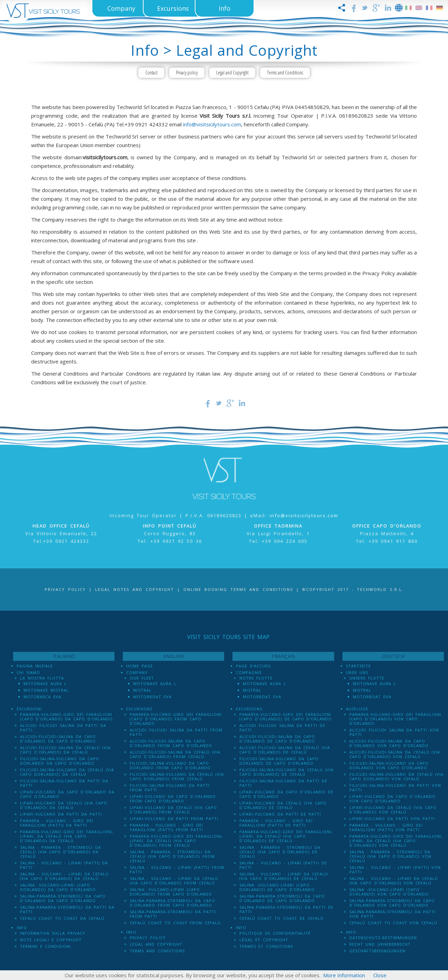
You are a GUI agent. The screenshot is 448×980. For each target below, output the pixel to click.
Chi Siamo (28, 672)
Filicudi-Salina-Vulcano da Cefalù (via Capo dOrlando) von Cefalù (396, 776)
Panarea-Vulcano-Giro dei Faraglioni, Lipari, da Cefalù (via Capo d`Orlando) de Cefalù (286, 836)
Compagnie (249, 672)
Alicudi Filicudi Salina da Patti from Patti (176, 732)
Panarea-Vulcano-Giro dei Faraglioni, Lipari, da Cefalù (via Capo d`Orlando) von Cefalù (396, 841)
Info (22, 928)
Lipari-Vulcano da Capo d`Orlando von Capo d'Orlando (392, 799)
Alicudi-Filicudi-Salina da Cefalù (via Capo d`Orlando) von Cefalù (395, 754)
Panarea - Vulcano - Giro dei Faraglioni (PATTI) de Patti (276, 823)
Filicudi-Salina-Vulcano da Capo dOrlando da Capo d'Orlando (60, 761)
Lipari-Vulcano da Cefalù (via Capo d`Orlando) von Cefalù (393, 810)
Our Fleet (142, 678)
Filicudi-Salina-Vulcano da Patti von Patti (395, 788)
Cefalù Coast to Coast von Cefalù (393, 923)
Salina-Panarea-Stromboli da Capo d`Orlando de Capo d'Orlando (282, 898)
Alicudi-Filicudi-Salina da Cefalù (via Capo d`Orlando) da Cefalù (65, 750)
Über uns (357, 672)
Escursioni (29, 709)
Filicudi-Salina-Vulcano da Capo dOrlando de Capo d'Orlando (279, 761)
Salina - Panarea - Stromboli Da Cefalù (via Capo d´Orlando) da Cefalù (61, 852)
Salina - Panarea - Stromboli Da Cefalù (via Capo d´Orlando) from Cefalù (172, 856)
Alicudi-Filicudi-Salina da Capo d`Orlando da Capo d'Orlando (58, 739)
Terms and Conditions (285, 73)
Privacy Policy (65, 589)
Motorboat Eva (152, 697)
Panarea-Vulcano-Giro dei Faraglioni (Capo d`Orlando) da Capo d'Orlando (66, 717)
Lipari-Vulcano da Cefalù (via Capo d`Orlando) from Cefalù (173, 810)
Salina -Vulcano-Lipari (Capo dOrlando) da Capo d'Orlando (58, 887)
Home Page (140, 666)
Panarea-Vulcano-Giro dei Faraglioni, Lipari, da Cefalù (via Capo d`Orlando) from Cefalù (176, 841)
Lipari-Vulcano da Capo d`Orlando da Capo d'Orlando (67, 794)
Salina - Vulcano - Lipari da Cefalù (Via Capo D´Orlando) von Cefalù (394, 881)
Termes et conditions (266, 946)
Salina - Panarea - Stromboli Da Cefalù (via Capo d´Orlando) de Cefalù (280, 852)
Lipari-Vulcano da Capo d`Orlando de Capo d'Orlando (286, 794)
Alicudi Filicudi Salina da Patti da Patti (63, 728)
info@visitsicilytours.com (212, 124)
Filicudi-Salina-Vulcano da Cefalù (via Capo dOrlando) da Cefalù (67, 772)
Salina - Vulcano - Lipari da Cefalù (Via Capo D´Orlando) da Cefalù (64, 876)
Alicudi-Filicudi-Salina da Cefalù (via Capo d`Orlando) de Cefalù (285, 750)
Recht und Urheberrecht (380, 944)
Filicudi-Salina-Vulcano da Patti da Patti (64, 783)
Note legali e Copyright (51, 940)
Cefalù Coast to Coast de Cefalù (281, 918)
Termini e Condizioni (45, 946)
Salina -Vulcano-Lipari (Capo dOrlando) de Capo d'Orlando (277, 887)
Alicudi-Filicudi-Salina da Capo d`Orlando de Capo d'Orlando (277, 739)
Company (137, 672)
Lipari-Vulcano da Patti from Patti (174, 819)
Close (380, 975)
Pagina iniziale (35, 666)
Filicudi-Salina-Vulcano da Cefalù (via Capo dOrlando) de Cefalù (286, 772)
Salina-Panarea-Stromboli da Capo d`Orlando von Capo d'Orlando (392, 903)
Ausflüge (357, 709)
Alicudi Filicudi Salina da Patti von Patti (394, 732)
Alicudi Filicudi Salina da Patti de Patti (282, 728)
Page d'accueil (254, 666)
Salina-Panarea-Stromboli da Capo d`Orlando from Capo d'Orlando (172, 903)
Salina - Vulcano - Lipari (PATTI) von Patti (395, 870)
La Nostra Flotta (42, 678)
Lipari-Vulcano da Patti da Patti (61, 814)
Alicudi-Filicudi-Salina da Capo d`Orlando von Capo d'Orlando (389, 743)
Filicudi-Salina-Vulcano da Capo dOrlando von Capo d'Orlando (389, 765)
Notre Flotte (256, 678)
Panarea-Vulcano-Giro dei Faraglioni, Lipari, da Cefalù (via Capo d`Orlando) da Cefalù (67, 836)
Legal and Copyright (232, 73)
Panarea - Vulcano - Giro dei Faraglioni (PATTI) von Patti (386, 827)
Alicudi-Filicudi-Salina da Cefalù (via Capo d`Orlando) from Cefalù (175, 754)
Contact (151, 73)
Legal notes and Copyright (135, 589)
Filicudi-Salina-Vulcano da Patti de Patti (283, 783)
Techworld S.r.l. (380, 589)
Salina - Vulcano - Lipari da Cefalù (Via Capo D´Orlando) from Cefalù (174, 881)
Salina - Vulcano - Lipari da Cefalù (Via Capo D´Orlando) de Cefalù (284, 876)
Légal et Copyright (264, 940)
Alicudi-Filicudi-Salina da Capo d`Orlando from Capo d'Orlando (171, 743)
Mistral (142, 690)
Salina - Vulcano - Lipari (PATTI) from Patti (177, 870)
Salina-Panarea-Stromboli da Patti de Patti (286, 909)
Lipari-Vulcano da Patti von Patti (392, 819)
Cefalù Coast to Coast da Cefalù (62, 918)
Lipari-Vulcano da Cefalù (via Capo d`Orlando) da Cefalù (64, 805)
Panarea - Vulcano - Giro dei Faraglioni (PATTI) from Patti (166, 827)
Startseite (358, 666)
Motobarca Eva (42, 697)
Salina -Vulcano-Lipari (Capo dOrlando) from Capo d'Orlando (171, 892)
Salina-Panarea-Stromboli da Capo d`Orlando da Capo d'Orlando (63, 898)
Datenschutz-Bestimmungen (383, 938)
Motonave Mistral (46, 690)
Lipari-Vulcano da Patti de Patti (280, 814)
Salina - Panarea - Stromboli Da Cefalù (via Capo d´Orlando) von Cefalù (390, 856)
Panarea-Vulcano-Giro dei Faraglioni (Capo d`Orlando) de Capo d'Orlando (286, 717)
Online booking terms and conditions (238, 589)
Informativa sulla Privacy (53, 933)
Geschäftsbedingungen (377, 951)
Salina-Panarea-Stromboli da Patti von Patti (392, 914)
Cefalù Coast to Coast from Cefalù (175, 923)
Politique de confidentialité (275, 933)
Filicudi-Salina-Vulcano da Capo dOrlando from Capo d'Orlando (170, 765)
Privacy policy (187, 73)
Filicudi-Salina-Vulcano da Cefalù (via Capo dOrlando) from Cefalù (177, 776)
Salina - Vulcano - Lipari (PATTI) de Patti (283, 865)
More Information (344, 975)
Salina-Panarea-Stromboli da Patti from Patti (173, 914)
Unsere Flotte (367, 678)
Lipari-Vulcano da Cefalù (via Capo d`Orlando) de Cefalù (283, 805)
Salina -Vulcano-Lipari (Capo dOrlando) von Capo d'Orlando (389, 892)
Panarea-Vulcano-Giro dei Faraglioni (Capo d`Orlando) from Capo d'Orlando (176, 719)
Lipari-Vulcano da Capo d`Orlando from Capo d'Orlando (173, 799)
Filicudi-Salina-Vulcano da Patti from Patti (170, 788)
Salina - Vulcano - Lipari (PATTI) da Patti (64, 865)
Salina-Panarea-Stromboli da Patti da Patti (67, 909)
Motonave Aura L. (46, 684)
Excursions (139, 709)
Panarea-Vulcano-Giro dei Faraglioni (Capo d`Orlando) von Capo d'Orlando (395, 719)
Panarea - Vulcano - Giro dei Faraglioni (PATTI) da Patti (57, 823)
